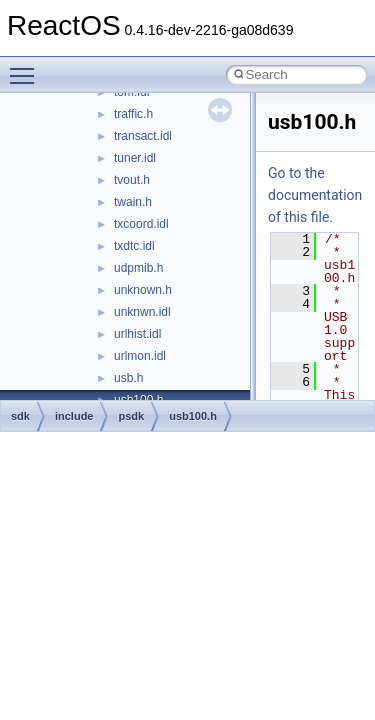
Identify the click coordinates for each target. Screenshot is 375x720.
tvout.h (132, 180)
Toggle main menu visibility (27, 67)
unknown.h (143, 290)
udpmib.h (138, 268)
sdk (20, 416)
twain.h (133, 202)
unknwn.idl (142, 312)
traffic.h (133, 114)
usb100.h (193, 416)
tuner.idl (135, 158)
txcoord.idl (141, 224)
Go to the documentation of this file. (315, 195)
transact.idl (143, 136)
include (74, 416)
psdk (131, 416)
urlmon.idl (140, 356)
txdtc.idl (134, 246)
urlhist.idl (137, 334)
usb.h (128, 378)
